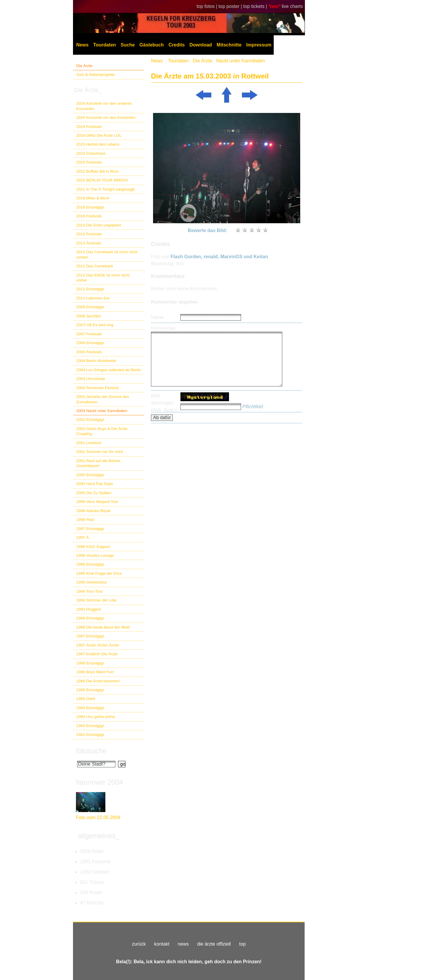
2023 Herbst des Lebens (98, 144)
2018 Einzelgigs (90, 207)
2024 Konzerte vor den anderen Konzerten (104, 106)
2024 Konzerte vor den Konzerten (106, 117)
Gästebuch (152, 45)
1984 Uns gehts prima (96, 717)
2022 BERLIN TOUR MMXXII (102, 180)
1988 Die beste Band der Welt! (103, 627)
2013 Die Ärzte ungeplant (99, 225)
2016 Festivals (89, 216)
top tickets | (256, 6)
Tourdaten (105, 45)
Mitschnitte (229, 45)
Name (157, 317)
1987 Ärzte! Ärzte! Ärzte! (98, 645)
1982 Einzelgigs (90, 735)
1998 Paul (85, 520)
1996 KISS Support (93, 547)
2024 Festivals (89, 127)
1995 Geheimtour (92, 582)
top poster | (231, 6)
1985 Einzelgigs (90, 690)
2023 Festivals (89, 162)
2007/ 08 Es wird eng (95, 325)
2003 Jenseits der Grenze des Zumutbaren (103, 399)
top (243, 944)
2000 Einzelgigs (90, 475)
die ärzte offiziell (214, 944)
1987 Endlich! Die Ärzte (97, 654)
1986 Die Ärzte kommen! (98, 681)
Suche (128, 45)
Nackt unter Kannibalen (240, 61)
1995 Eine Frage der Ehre (99, 573)
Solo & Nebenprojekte (96, 75)
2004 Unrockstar (91, 379)
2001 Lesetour (89, 443)
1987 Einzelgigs (90, 636)
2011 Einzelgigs (90, 289)
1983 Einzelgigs (90, 726)
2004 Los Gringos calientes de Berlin (109, 370)
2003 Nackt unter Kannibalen (102, 411)
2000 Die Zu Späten (94, 493)
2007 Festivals (89, 334)
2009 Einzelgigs (90, 307)
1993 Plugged (88, 609)
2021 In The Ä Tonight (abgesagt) (106, 189)
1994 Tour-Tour (89, 591)
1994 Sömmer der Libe (96, 600)
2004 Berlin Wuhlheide (96, 361)
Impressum (259, 45)
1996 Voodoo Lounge (95, 555)
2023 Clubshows (91, 153)
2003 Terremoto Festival (97, 388)
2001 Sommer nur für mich (100, 452)
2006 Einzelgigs (90, 343)
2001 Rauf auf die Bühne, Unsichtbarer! (99, 463)
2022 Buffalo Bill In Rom (97, 171)
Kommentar (163, 328)
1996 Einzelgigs (90, 564)
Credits (177, 45)
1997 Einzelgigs (90, 529)
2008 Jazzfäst (88, 316)
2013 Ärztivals (89, 243)
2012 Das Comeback (95, 266)
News (82, 45)
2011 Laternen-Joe (93, 298)
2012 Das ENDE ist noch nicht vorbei (103, 278)
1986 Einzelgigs (90, 663)
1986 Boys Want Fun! (95, 672)
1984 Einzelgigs (90, 708)
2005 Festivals (89, 352)
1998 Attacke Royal (93, 511)
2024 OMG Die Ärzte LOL (99, 135)
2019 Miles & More (93, 198)
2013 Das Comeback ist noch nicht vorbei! (107, 254)
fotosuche (91, 751)
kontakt (162, 944)
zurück (139, 944)
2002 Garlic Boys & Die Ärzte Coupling (102, 431)
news (183, 944)
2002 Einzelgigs (90, 420)
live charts (292, 6)
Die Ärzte (84, 66)
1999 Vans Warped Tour (97, 502)
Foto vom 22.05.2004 (98, 817)
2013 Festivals (89, 234)
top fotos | (207, 6)
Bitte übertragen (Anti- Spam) (164, 403)
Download (201, 45)
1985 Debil (86, 699)
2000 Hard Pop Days (95, 484)
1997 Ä (83, 537)
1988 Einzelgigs (90, 618)
